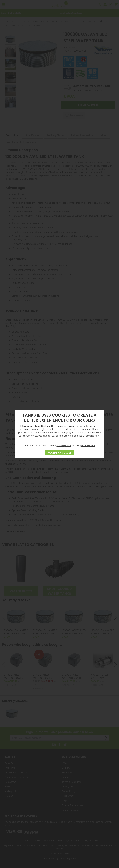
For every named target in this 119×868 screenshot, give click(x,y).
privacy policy (87, 445)
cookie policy (64, 445)
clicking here (93, 436)
